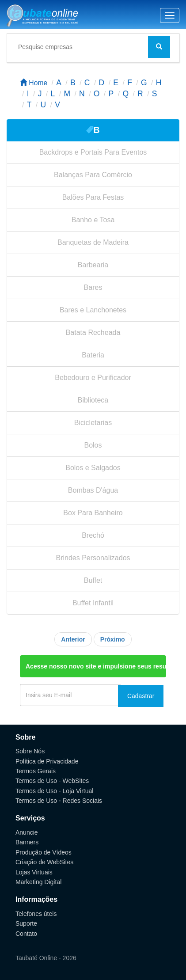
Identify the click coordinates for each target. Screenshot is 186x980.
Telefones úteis (36, 914)
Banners (27, 842)
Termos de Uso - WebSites (52, 781)
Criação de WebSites (44, 862)
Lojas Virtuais (34, 872)
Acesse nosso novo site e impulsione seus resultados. (96, 666)
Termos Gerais (36, 771)
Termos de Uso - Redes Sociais (59, 801)
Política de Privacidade (47, 761)
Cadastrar (141, 696)
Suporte (26, 923)
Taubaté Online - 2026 (46, 958)
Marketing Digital (38, 882)
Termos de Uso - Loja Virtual (54, 791)
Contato (26, 934)
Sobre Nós (30, 751)
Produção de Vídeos (44, 852)
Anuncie (27, 832)
